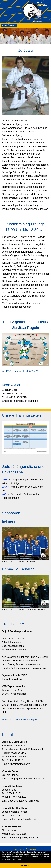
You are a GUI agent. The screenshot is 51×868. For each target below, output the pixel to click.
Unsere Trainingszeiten (21, 415)
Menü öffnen (9, 25)
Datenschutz (31, 849)
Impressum (19, 849)
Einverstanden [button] (25, 865)
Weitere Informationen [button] (13, 860)
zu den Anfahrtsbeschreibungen (19, 720)
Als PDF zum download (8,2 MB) (20, 371)
